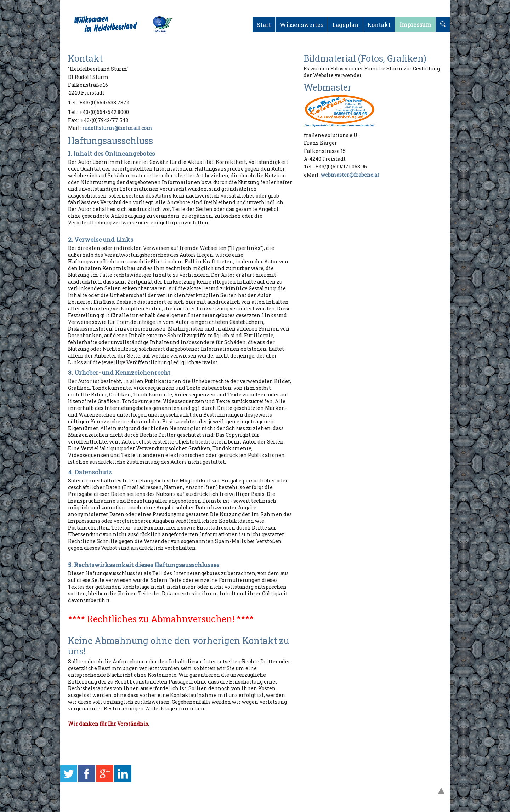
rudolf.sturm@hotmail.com (117, 128)
